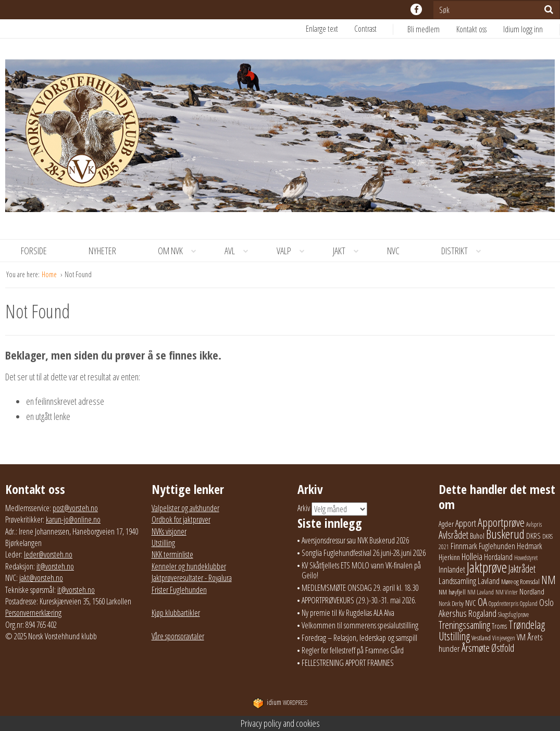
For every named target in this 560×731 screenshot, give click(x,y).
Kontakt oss (471, 29)
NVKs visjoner (169, 531)
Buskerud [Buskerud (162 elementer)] (505, 534)
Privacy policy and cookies (280, 723)
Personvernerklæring (33, 613)
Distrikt (465, 251)
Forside (34, 251)
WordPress (280, 703)
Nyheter (102, 251)
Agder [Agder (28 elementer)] (446, 524)
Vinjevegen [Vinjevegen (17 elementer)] (504, 638)
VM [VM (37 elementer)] (521, 637)
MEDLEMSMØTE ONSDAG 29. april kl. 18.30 (360, 588)
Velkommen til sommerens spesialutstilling (360, 625)
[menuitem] (432, 29)
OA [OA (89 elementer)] (482, 602)
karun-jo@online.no (73, 519)
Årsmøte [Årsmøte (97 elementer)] (476, 648)
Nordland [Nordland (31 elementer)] (532, 591)
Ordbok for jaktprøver (181, 519)
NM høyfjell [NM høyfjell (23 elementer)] (452, 592)
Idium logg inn (523, 29)
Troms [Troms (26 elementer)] (499, 626)
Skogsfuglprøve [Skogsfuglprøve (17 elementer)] (513, 615)
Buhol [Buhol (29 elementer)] (477, 536)
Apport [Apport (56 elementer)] (466, 523)
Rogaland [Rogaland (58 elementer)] (482, 613)
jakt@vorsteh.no (41, 578)
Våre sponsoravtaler (178, 636)
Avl (240, 251)
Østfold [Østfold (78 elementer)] (503, 648)
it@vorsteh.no (55, 566)
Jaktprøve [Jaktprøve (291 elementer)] (487, 567)
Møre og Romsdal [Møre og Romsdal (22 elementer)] (520, 581)
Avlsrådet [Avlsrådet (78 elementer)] (453, 535)
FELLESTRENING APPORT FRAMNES (348, 663)
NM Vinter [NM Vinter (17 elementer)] (507, 592)
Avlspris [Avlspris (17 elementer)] (534, 524)
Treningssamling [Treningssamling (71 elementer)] (464, 625)
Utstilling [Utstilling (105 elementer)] (454, 636)
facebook (416, 9)
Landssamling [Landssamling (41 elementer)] (457, 581)
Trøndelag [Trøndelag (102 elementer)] (527, 624)
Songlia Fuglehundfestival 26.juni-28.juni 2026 (364, 553)
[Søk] (549, 9)
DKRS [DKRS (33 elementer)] (533, 536)
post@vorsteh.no (75, 508)
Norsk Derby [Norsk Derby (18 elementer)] (451, 604)
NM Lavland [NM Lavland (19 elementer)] (481, 592)
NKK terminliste (172, 554)
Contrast (365, 29)
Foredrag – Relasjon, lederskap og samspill (359, 638)
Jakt (350, 251)
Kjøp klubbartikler (176, 613)
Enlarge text (322, 29)
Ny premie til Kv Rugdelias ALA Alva (348, 613)
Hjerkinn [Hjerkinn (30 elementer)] (449, 557)
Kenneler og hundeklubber (189, 566)
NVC (393, 251)
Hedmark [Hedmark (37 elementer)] (530, 546)
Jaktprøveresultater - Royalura (192, 578)
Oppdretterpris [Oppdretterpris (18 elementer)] (503, 604)
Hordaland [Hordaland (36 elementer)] (498, 557)
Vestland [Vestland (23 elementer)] (481, 638)
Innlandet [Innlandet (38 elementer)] (452, 569)
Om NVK (181, 251)
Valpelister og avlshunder (185, 508)
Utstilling (163, 543)
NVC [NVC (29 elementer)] (471, 603)
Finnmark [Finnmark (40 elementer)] (464, 546)
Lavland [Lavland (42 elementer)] (489, 581)
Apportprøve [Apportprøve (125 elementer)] (501, 522)
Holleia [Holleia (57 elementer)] (472, 556)
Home (50, 274)
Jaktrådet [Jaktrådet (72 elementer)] (522, 569)
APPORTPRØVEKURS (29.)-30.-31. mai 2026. (359, 600)
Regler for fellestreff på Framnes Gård (353, 650)
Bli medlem (424, 29)
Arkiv (304, 508)
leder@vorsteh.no (48, 554)
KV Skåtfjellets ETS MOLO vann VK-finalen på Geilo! (361, 570)
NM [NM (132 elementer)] (549, 580)
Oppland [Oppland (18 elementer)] (529, 604)
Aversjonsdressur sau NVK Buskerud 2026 (355, 540)
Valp (294, 251)
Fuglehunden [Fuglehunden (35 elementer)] (497, 546)
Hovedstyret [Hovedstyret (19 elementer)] (526, 558)
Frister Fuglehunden (179, 590)
